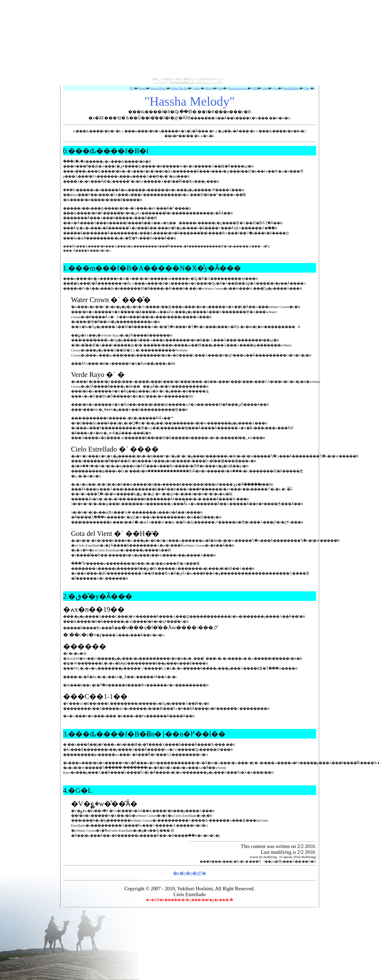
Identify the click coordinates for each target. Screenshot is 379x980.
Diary (307, 88)
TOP (132, 88)
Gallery (197, 88)
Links (265, 88)
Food (276, 88)
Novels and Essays (238, 88)
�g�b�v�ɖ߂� (190, 873)
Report (143, 88)
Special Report (159, 88)
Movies (209, 88)
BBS (255, 88)
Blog (221, 88)
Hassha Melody (292, 88)
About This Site (180, 88)
